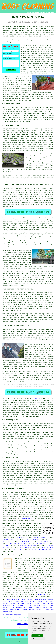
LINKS (33, 12)
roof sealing (7, 435)
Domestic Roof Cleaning (11, 602)
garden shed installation (42, 549)
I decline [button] (40, 636)
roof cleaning (16, 78)
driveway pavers (8, 539)
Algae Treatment (17, 608)
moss (31, 116)
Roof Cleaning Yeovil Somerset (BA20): (17, 26)
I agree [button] (34, 636)
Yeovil (37, 398)
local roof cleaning (21, 577)
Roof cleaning (7, 398)
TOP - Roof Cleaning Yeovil (12, 615)
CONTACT (43, 12)
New (15, 630)
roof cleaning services (42, 573)
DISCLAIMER (51, 12)
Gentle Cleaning (42, 608)
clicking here (26, 518)
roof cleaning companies (16, 410)
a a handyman (25, 541)
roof (45, 293)
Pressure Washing (13, 600)
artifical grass (26, 547)
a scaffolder (16, 549)
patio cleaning (40, 537)
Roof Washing (26, 602)
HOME (28, 12)
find (7, 493)
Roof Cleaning (38, 602)
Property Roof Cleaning (44, 600)
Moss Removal (29, 608)
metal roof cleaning (16, 575)
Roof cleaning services (11, 504)
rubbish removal (48, 547)
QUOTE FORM (42, 594)
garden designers (34, 539)
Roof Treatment (28, 600)
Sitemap (3, 630)
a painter (21, 537)
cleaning (22, 252)
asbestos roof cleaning (20, 573)
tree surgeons (40, 543)
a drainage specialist (17, 543)
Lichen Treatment (33, 606)
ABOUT (38, 12)
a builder (5, 545)
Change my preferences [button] (38, 639)
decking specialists (28, 545)
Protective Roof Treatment (22, 604)
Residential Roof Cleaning (39, 610)
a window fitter (46, 541)
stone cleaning (39, 582)
